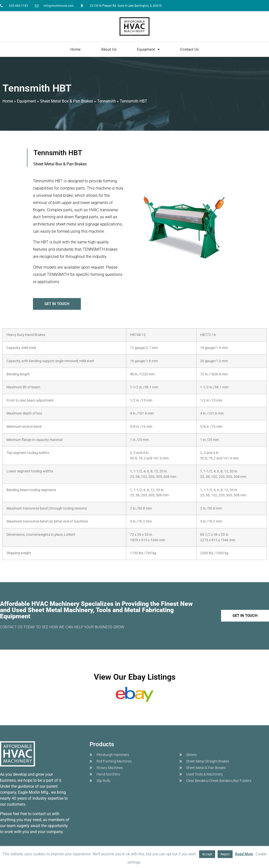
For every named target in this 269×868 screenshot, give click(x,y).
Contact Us (190, 49)
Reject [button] (225, 854)
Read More (244, 854)
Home (75, 49)
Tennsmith (106, 101)
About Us (109, 49)
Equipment (148, 50)
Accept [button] (207, 854)
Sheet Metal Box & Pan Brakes (67, 101)
